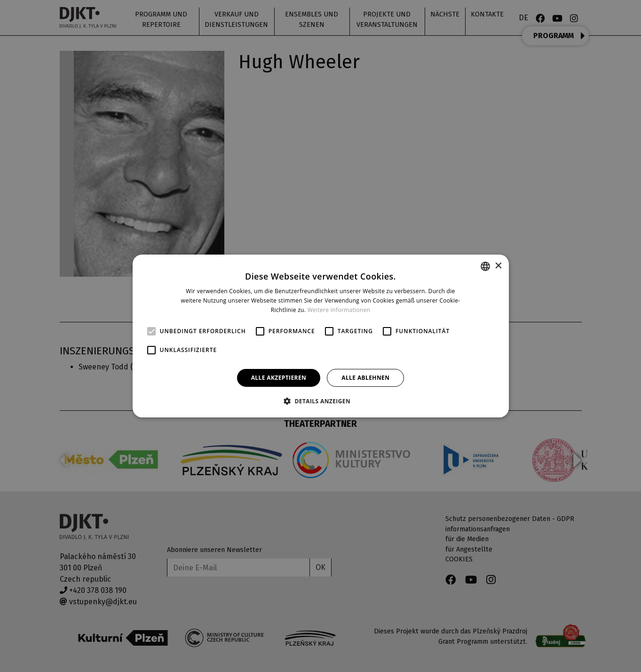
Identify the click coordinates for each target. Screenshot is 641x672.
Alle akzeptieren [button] (279, 378)
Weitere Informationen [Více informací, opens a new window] (339, 310)
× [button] (498, 266)
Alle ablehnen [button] (365, 378)
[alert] (320, 336)
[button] (320, 401)
